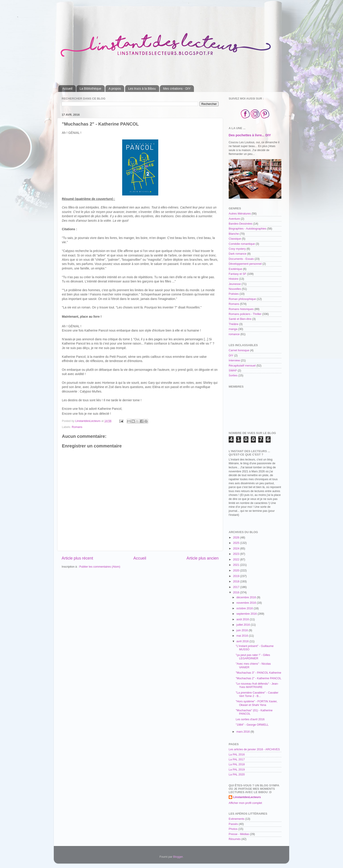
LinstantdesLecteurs (247, 797)
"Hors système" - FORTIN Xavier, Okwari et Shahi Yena (256, 703)
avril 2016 (243, 641)
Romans (77, 427)
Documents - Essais (241, 259)
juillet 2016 (244, 625)
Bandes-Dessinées (241, 224)
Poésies (234, 294)
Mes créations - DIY (177, 89)
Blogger (178, 857)
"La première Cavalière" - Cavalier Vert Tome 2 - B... (257, 694)
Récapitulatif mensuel (242, 366)
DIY (231, 356)
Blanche (234, 234)
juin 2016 (243, 630)
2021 (237, 565)
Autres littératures (240, 214)
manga (233, 329)
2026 (237, 538)
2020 (237, 571)
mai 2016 (243, 636)
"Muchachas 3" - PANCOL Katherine (258, 673)
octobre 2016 (245, 608)
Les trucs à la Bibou (142, 89)
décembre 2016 (247, 597)
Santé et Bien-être (240, 319)
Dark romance (238, 254)
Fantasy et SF (237, 274)
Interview (234, 360)
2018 (237, 582)
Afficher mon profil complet (245, 803)
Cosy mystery (237, 249)
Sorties (233, 375)
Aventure (234, 219)
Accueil (67, 89)
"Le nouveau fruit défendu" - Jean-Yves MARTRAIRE (257, 685)
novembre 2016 (247, 603)
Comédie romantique (242, 244)
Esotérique (235, 269)
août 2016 (243, 619)
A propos (115, 89)
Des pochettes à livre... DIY (250, 135)
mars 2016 (244, 732)
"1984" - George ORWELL (252, 725)
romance (234, 334)
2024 (237, 549)
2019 (237, 576)
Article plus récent (77, 558)
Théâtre (233, 324)
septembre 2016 (247, 614)
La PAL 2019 (237, 770)
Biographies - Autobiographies (247, 229)
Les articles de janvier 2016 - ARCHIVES (254, 749)
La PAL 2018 (237, 764)
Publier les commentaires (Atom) (100, 567)
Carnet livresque (239, 350)
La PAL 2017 (237, 759)
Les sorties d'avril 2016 (250, 719)
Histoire (233, 279)
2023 (237, 554)
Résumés (235, 839)
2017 (237, 587)
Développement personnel (245, 264)
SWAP (233, 371)
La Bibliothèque (90, 89)
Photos (233, 829)
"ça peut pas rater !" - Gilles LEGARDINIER (253, 657)
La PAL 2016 (237, 755)
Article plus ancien (203, 558)
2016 (237, 592)
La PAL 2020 (237, 775)
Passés (233, 824)
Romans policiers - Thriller (245, 314)
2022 (237, 560)
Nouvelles (235, 289)
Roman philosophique (242, 299)
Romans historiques (241, 309)
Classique (235, 239)
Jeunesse (235, 284)
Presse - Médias (239, 834)
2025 (237, 543)
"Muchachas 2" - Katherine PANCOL (258, 678)
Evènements (237, 819)
